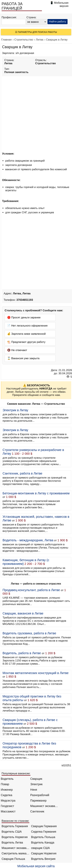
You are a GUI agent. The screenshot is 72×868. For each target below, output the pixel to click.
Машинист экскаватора (44, 806)
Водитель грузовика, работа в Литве (29, 633)
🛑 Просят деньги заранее (24, 317)
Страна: (31, 17)
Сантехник (37, 811)
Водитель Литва (12, 843)
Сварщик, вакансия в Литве (23, 613)
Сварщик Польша (13, 859)
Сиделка (7, 795)
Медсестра (8, 801)
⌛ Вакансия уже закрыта (23, 358)
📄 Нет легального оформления (27, 326)
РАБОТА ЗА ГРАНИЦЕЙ (12, 6)
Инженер (7, 790)
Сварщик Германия (44, 826)
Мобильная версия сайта (36, 866)
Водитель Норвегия (15, 837)
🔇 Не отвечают (17, 350)
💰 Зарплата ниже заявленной (26, 334)
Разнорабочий (40, 795)
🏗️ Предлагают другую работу (26, 342)
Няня (34, 790)
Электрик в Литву (15, 410)
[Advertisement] (36, 114)
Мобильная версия (61, 4)
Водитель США (12, 832)
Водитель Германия (15, 826)
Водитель (7, 779)
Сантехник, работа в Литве (22, 473)
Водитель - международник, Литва (28, 540)
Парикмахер (38, 801)
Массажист (8, 811)
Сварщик (36, 779)
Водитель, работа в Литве (22, 653)
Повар (5, 784)
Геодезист (7, 806)
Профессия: (9, 17)
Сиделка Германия (44, 832)
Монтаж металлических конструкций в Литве (36, 673)
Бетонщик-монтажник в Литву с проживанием (36, 493)
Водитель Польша (43, 837)
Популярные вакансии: (16, 773)
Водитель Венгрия (43, 859)
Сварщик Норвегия (44, 853)
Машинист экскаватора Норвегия (16, 848)
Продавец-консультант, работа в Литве (31, 590)
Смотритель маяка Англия (16, 853)
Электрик (36, 784)
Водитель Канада (43, 843)
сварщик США (40, 848)
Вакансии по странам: (15, 821)
